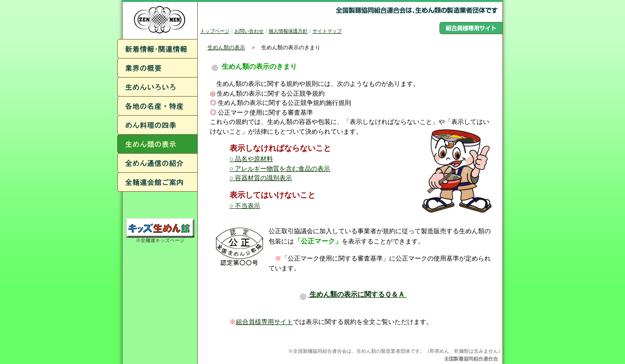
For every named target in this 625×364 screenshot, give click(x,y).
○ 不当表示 (245, 206)
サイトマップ (327, 31)
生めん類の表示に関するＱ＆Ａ (353, 294)
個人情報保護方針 (288, 31)
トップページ (215, 31)
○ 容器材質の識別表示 (261, 178)
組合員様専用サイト (264, 322)
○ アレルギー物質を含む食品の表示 (280, 169)
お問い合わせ (249, 31)
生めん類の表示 (226, 47)
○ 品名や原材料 (251, 159)
